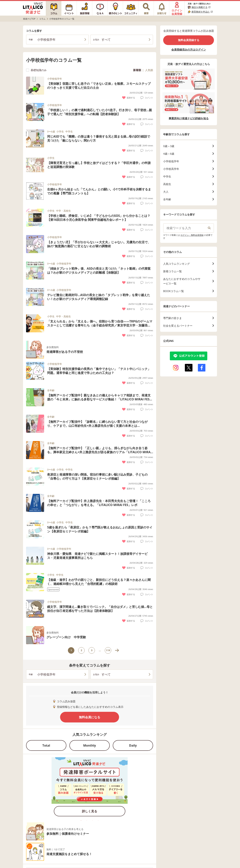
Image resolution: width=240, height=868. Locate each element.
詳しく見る (90, 811)
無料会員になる (90, 717)
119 (108, 650)
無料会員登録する (189, 40)
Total (46, 745)
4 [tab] (98, 820)
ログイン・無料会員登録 (192, 235)
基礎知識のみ (36, 70)
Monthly (90, 745)
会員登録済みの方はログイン (189, 49)
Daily (133, 745)
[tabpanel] (90, 788)
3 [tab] (92, 820)
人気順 (149, 70)
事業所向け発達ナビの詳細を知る (189, 118)
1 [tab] (81, 820)
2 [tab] (87, 820)
